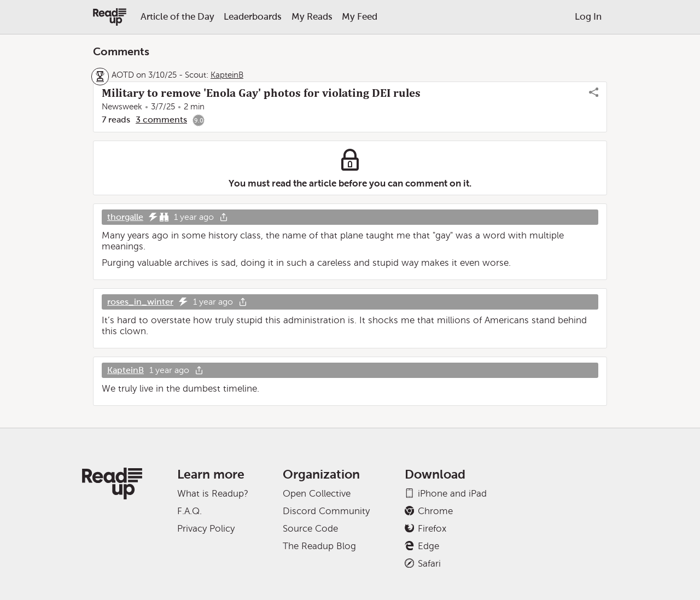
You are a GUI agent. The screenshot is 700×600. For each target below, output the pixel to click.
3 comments (161, 120)
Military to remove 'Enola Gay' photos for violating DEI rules (261, 93)
